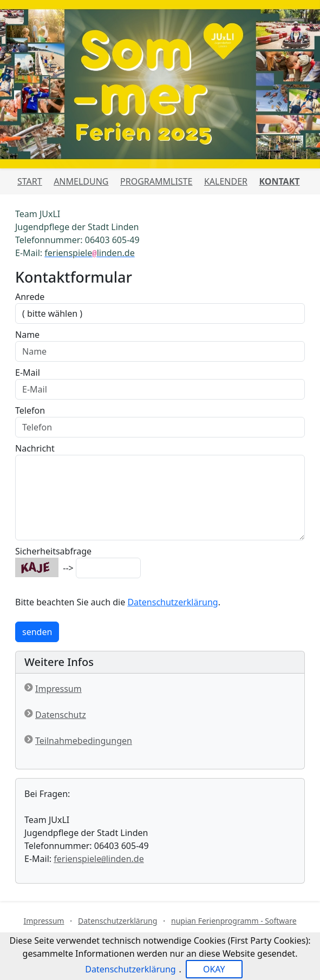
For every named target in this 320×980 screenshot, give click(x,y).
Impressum (58, 689)
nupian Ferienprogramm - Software (234, 921)
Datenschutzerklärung (172, 602)
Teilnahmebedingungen (84, 741)
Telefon (30, 410)
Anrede (30, 297)
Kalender (226, 181)
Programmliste (156, 181)
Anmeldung (81, 181)
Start (30, 181)
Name (27, 335)
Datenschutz (61, 715)
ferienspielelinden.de (99, 859)
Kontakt (280, 181)
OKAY (214, 969)
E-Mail (28, 373)
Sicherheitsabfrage (53, 551)
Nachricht (35, 448)
